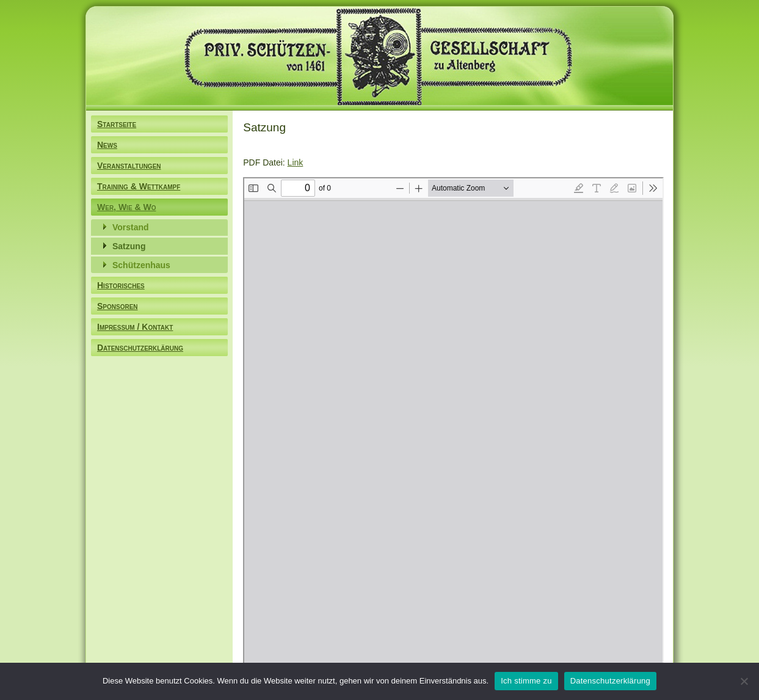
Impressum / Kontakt (135, 327)
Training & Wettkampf (139, 186)
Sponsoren (118, 306)
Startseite (117, 124)
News (107, 145)
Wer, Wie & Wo (126, 207)
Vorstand (131, 227)
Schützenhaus (141, 265)
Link (296, 162)
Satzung (129, 246)
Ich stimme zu (526, 681)
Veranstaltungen (129, 166)
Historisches (121, 285)
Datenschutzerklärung (140, 348)
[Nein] (744, 681)
